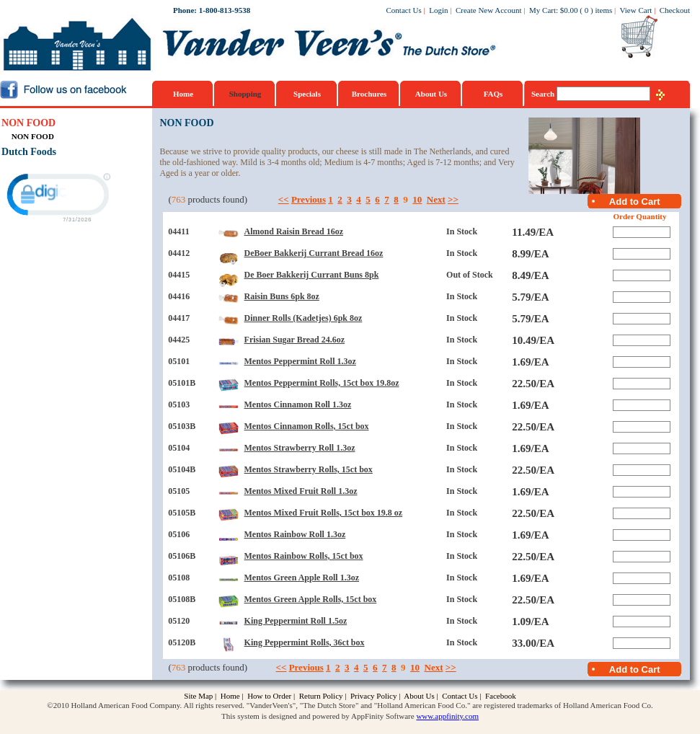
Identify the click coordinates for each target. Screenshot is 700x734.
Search (544, 94)
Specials (307, 94)
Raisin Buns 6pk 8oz (282, 296)
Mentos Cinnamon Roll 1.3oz (298, 404)
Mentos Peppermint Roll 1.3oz (300, 361)
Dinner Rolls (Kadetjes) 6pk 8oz (304, 318)
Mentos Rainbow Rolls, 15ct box (304, 556)
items (603, 10)
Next (436, 199)
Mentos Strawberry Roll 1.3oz (300, 448)
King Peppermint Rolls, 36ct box (305, 642)
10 (417, 199)
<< (284, 199)
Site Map (198, 696)
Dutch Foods (29, 152)
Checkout (675, 10)
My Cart (542, 10)
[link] (57, 196)
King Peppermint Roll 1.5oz (296, 621)
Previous (309, 199)
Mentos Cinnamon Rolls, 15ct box (307, 426)
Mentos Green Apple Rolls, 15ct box (311, 599)
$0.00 (569, 10)
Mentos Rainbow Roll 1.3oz (295, 534)
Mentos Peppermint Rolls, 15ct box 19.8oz (322, 383)
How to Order (269, 696)
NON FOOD (28, 123)
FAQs (493, 94)
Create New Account (489, 10)
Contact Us (404, 10)
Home (183, 94)
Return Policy (321, 696)
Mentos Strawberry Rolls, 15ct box (309, 469)
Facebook (501, 696)
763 (179, 199)
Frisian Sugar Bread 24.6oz (295, 340)
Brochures (369, 94)
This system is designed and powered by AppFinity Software (318, 716)
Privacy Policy (373, 696)
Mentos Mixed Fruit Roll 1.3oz (301, 491)
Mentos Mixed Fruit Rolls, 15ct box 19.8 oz (324, 513)
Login (438, 10)
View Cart (636, 10)
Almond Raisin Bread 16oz (294, 231)
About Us (431, 94)
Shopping (245, 94)
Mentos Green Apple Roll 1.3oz (302, 578)
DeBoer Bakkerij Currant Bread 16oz (314, 253)
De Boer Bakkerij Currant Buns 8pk (312, 275)
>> (453, 199)
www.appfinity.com (447, 716)
